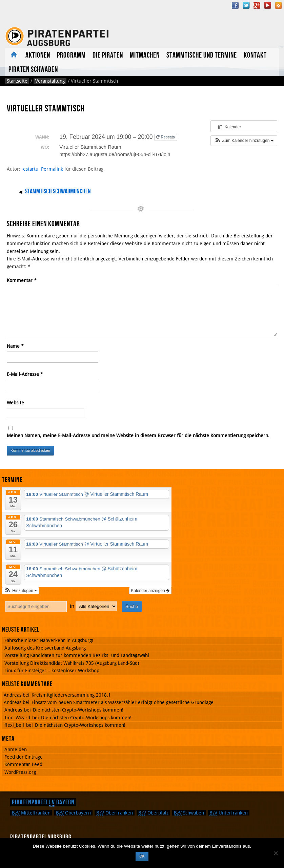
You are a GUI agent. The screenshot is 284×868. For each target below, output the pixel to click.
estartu (31, 169)
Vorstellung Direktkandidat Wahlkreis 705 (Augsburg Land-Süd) (72, 663)
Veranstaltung (50, 81)
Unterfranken (229, 813)
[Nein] (276, 853)
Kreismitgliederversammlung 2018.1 (71, 695)
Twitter (246, 5)
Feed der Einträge (24, 757)
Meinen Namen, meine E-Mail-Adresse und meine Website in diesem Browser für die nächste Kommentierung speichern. (138, 436)
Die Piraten (108, 55)
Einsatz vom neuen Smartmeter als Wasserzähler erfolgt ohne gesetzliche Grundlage (123, 702)
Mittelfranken (31, 813)
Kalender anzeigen (150, 591)
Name (15, 346)
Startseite (17, 81)
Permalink (52, 169)
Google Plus (257, 5)
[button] (244, 141)
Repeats (166, 137)
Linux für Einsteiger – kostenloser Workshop (52, 671)
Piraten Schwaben (33, 70)
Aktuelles (14, 55)
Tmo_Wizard (17, 718)
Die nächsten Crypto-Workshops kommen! (78, 710)
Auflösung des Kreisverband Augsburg (45, 648)
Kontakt (255, 55)
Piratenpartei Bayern (43, 802)
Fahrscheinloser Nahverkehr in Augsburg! (49, 640)
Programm (71, 55)
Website (15, 403)
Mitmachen (145, 55)
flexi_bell (14, 725)
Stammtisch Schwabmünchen (58, 191)
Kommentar (22, 280)
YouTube (268, 5)
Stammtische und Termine (202, 55)
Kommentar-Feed (23, 764)
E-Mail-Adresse (25, 374)
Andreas (13, 710)
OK (142, 856)
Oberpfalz (153, 813)
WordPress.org (20, 772)
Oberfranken (115, 813)
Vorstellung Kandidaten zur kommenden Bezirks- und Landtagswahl (77, 655)
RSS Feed (279, 5)
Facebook (235, 5)
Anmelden (16, 749)
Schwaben (189, 813)
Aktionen (38, 55)
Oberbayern (73, 813)
